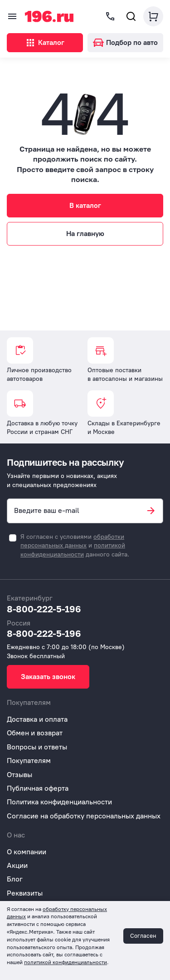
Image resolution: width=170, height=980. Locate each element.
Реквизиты (25, 893)
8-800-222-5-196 (44, 609)
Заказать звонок (48, 677)
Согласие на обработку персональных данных (84, 816)
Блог (15, 879)
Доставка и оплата (37, 719)
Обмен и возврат (35, 733)
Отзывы (19, 775)
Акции (17, 865)
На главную (85, 234)
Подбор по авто (125, 42)
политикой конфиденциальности (66, 962)
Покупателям (29, 761)
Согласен (143, 936)
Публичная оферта (38, 788)
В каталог (85, 205)
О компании (27, 852)
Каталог (45, 43)
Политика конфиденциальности (59, 802)
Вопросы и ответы (37, 747)
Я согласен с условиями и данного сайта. (75, 546)
